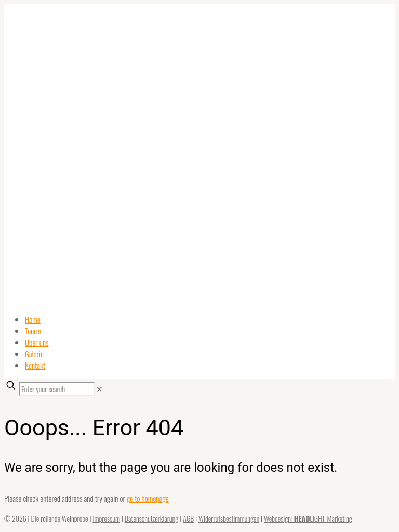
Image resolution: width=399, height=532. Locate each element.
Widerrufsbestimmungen (229, 518)
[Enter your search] (57, 389)
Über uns (37, 342)
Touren (34, 331)
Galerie (34, 354)
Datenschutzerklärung (152, 518)
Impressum (106, 518)
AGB (188, 518)
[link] (99, 388)
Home (33, 319)
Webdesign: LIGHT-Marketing (308, 518)
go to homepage (148, 498)
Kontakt (35, 365)
